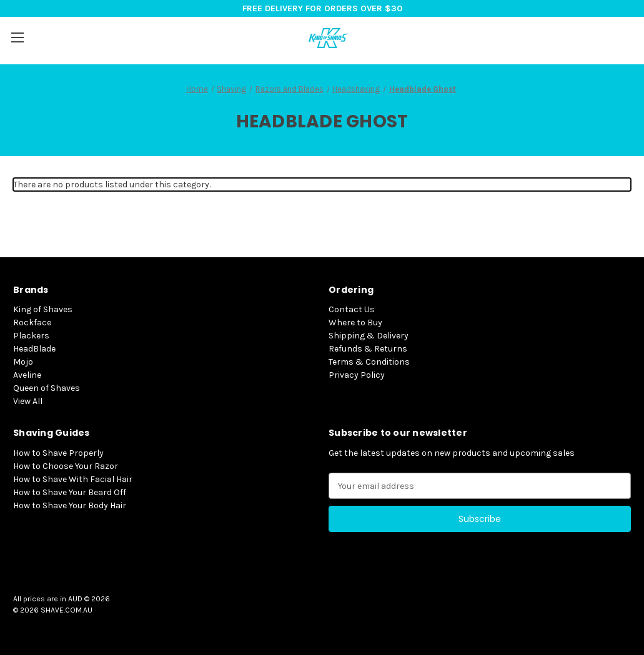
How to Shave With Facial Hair (73, 479)
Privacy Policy (357, 375)
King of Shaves (43, 309)
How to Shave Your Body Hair (70, 505)
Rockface (32, 323)
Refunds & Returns (368, 349)
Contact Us (352, 309)
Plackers (31, 336)
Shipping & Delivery (369, 336)
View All (28, 401)
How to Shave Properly (58, 453)
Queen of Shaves (47, 388)
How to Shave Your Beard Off (70, 492)
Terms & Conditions (369, 362)
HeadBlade (34, 349)
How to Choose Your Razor (66, 466)
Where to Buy (355, 323)
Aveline (27, 375)
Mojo (23, 362)
